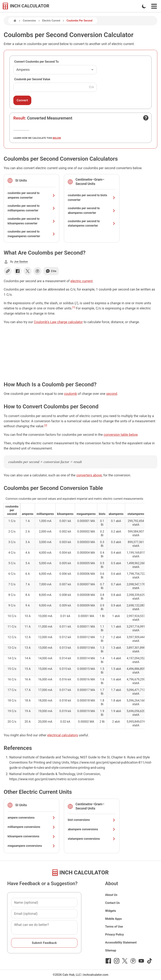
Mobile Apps (113, 919)
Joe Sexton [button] (21, 262)
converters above (89, 475)
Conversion (29, 21)
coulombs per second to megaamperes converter (31, 234)
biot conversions (92, 820)
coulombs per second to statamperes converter (92, 223)
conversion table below (121, 435)
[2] (46, 425)
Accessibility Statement (121, 942)
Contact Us (112, 903)
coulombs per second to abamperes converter (92, 210)
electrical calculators (63, 735)
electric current (82, 281)
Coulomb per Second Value (32, 79)
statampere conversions (92, 839)
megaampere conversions (31, 846)
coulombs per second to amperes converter (31, 195)
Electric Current (51, 21)
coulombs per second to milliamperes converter (31, 208)
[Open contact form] (146, 118)
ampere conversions (31, 818)
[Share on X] (28, 271)
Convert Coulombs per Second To (36, 62)
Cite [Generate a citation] (51, 271)
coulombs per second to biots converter (92, 198)
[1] (74, 307)
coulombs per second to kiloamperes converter (31, 221)
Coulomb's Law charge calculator (58, 322)
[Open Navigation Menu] (154, 6)
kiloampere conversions (31, 836)
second (112, 394)
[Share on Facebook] (18, 271)
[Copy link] (8, 271)
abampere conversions (92, 829)
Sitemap (111, 950)
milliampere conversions (31, 827)
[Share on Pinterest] (37, 271)
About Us (111, 895)
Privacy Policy (114, 935)
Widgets (111, 911)
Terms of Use (114, 927)
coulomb (70, 394)
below (57, 138)
